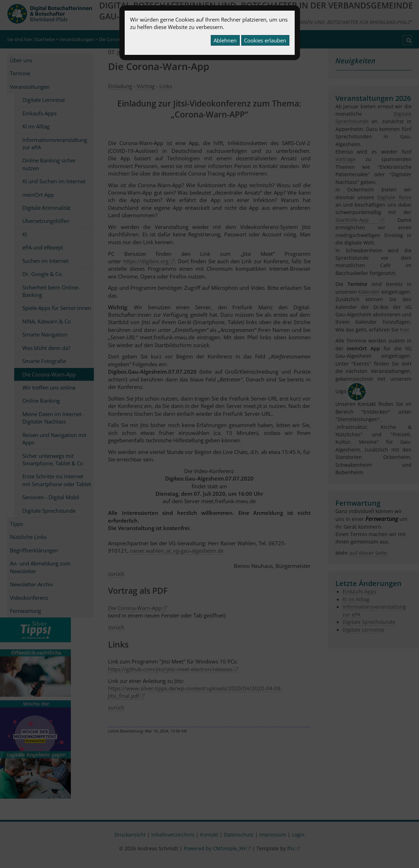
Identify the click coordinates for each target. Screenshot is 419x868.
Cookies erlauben (265, 40)
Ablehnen (225, 40)
